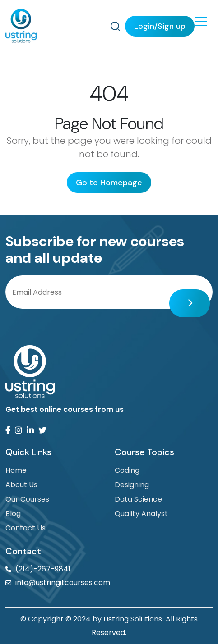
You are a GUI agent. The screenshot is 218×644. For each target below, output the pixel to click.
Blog (13, 514)
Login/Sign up (160, 26)
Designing (132, 485)
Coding (127, 470)
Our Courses (27, 499)
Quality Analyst (141, 514)
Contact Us (26, 528)
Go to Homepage (109, 183)
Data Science (138, 499)
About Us (21, 485)
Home (16, 470)
